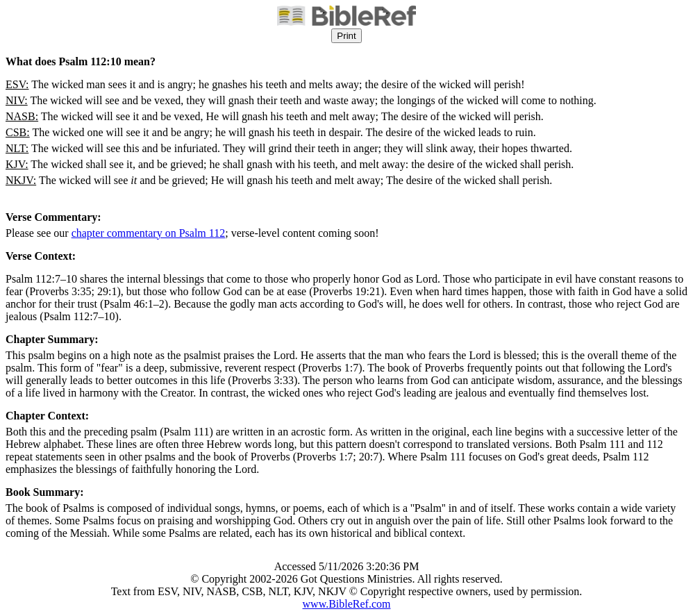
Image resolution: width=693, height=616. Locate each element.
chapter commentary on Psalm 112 (149, 233)
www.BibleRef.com (347, 604)
